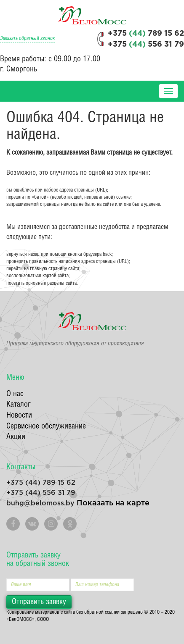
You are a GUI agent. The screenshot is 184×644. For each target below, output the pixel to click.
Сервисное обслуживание (46, 426)
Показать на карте (113, 503)
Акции (16, 437)
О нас (15, 394)
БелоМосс (92, 15)
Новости (19, 415)
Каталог (19, 404)
